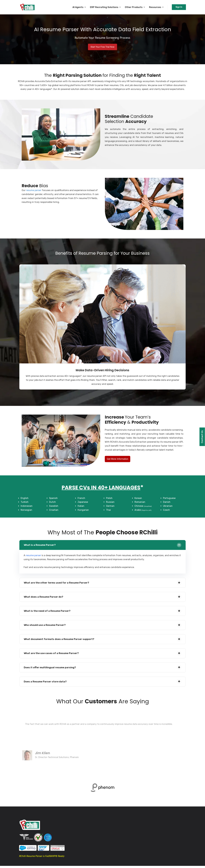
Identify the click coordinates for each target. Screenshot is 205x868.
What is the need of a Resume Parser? (48, 611)
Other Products (134, 7)
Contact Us (202, 437)
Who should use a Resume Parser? (45, 625)
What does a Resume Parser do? (44, 597)
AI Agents (78, 7)
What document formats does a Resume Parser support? (60, 640)
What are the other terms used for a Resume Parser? (57, 583)
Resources (155, 7)
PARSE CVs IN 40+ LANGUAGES (101, 487)
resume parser (34, 190)
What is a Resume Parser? (40, 545)
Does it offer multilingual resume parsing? (50, 668)
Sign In (179, 7)
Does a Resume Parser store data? (46, 682)
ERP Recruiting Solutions (104, 7)
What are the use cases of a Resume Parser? (52, 654)
